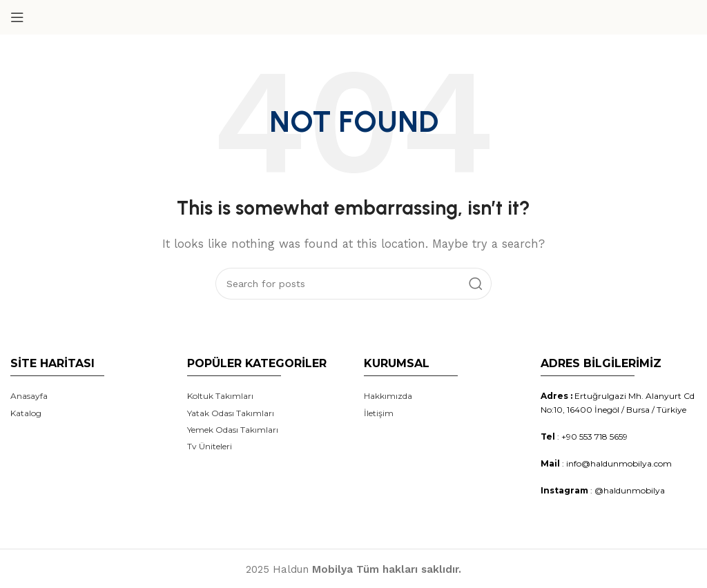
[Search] (353, 284)
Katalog (26, 413)
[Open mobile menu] (17, 17)
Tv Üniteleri (210, 446)
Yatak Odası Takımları (231, 413)
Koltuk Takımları (220, 396)
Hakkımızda (388, 396)
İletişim (379, 413)
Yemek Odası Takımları (233, 430)
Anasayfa (29, 396)
